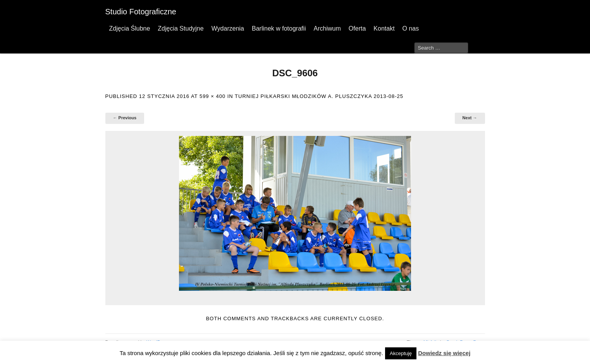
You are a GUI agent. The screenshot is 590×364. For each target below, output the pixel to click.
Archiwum (327, 28)
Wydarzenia (228, 28)
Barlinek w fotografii (279, 28)
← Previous (125, 118)
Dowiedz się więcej (444, 353)
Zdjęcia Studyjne (181, 28)
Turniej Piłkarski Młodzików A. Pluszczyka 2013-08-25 (319, 96)
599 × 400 (212, 96)
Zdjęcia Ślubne (130, 28)
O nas (411, 28)
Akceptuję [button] (401, 353)
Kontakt (384, 28)
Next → (470, 118)
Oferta (357, 28)
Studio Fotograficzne (141, 12)
